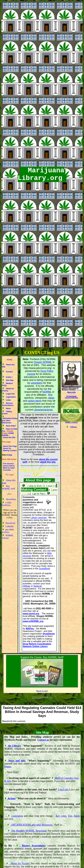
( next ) (50, 486)
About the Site (9, 437)
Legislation (9, 397)
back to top (42, 691)
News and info (15, 761)
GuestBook (44, 569)
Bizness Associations (8, 404)
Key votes (61, 816)
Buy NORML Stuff (9, 487)
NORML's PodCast (71, 422)
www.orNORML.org (33, 621)
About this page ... (39, 480)
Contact (8, 372)
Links (7, 400)
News (7, 408)
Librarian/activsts (43, 410)
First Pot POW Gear (72, 398)
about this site (48, 462)
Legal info (9, 394)
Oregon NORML (43, 362)
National (38, 586)
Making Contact (10, 450)
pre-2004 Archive (8, 531)
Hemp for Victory (8, 390)
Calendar (8, 526)
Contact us (43, 740)
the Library (13, 746)
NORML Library (8, 537)
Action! (10, 798)
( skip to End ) (35, 486)
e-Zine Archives (7, 504)
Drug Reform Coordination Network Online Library (37, 645)
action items (35, 401)
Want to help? (9, 468)
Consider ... (7, 470)
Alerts (77, 816)
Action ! (8, 377)
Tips (70, 816)
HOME (11, 433)
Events (8, 767)
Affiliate (26, 586)
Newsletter (9, 499)
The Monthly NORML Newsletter (27, 831)
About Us (7, 448)
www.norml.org (31, 614)
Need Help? (9, 426)
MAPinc (30, 629)
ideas (51, 398)
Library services (39, 518)
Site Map (8, 380)
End (10, 455)
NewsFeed (9, 523)
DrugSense (49, 634)
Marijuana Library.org (42, 174)
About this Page (9, 446)
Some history (8, 466)
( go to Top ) (39, 494)
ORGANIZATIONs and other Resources (10, 420)
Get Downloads (72, 396)
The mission (8, 464)
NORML (5, 435)
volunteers (37, 383)
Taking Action (7, 413)
